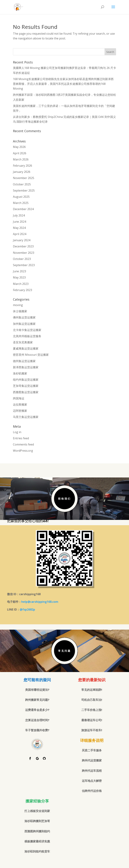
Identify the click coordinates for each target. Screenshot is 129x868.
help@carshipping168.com (40, 602)
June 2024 (19, 222)
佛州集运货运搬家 (24, 317)
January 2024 (22, 240)
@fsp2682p (27, 609)
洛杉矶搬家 (20, 373)
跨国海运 (19, 398)
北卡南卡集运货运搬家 (27, 330)
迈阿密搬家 (20, 411)
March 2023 (21, 284)
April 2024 (20, 234)
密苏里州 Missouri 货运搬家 (31, 355)
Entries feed (21, 438)
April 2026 (20, 153)
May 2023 (19, 277)
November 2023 (24, 253)
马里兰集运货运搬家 (26, 417)
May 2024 (19, 228)
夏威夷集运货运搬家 (26, 348)
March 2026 (21, 159)
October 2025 (22, 184)
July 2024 (19, 215)
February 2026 (23, 166)
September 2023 (24, 265)
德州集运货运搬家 (24, 361)
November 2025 (24, 178)
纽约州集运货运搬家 (26, 380)
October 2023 (22, 259)
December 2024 (23, 209)
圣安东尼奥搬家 (23, 342)
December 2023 (23, 246)
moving (18, 305)
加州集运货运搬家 (24, 324)
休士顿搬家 (20, 311)
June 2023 (19, 271)
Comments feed (23, 444)
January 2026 (22, 172)
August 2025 (21, 197)
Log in (17, 432)
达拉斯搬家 (20, 404)
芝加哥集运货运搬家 (26, 386)
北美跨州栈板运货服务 (27, 336)
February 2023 (23, 290)
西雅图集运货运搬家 (26, 392)
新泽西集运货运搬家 (26, 367)
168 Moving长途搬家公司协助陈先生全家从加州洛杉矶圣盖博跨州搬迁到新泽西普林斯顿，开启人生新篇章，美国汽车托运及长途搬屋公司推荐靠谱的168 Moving (63, 84)
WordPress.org (23, 451)
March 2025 (21, 203)
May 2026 (19, 147)
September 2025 (24, 190)
